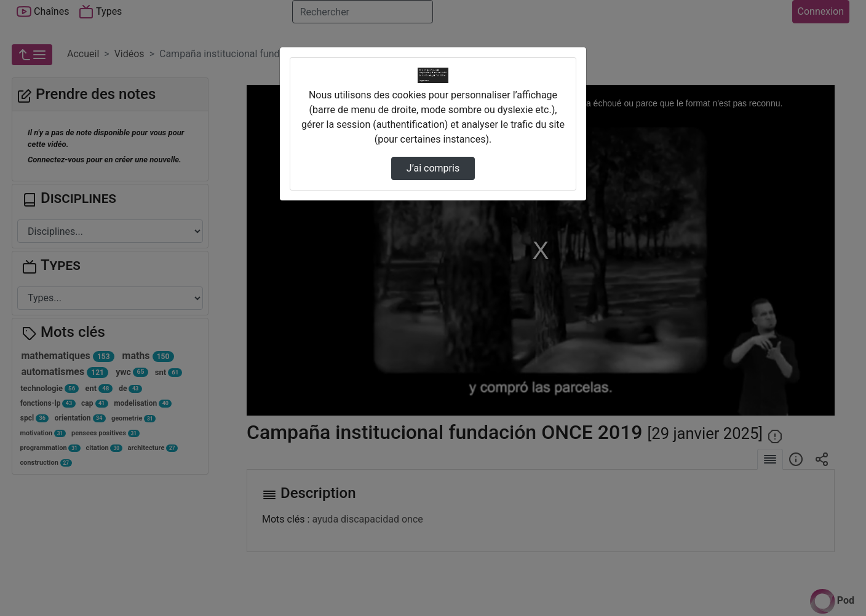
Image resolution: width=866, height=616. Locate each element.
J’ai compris (433, 168)
